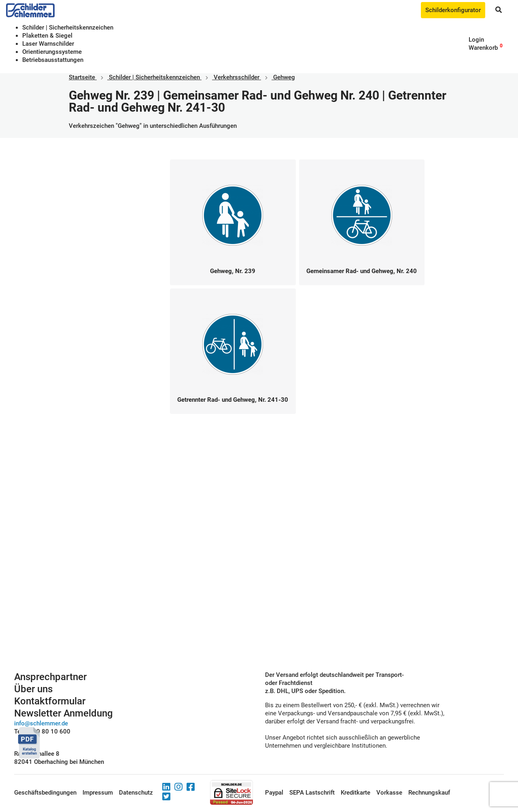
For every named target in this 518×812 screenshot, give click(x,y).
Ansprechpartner (50, 677)
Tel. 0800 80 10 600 (42, 731)
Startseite (82, 77)
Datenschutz (136, 793)
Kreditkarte (356, 793)
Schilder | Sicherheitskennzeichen (68, 28)
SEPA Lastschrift (312, 793)
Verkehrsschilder (237, 77)
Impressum (98, 793)
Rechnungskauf (429, 793)
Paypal (274, 793)
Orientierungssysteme (52, 52)
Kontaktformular (50, 701)
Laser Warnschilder (48, 44)
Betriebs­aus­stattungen (53, 60)
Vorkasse (389, 793)
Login (476, 40)
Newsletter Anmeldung (64, 713)
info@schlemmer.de (41, 723)
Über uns (33, 689)
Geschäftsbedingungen (45, 793)
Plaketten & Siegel (47, 36)
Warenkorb (483, 48)
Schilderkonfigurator (453, 10)
